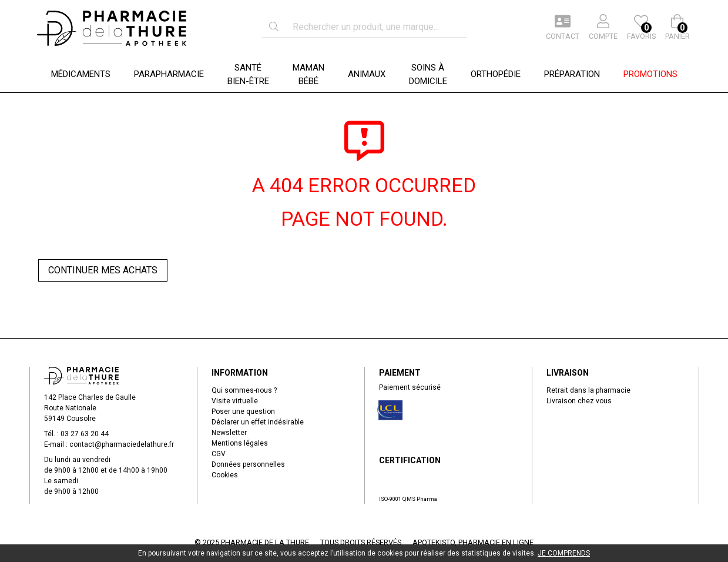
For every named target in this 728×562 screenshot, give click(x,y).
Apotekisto (473, 542)
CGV (219, 454)
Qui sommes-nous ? (244, 390)
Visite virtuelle (235, 401)
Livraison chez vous (579, 401)
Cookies (225, 475)
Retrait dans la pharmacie (588, 390)
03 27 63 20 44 (85, 434)
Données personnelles (248, 464)
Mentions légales (240, 443)
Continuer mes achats (103, 270)
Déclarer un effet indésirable (258, 422)
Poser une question (243, 412)
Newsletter (229, 433)
